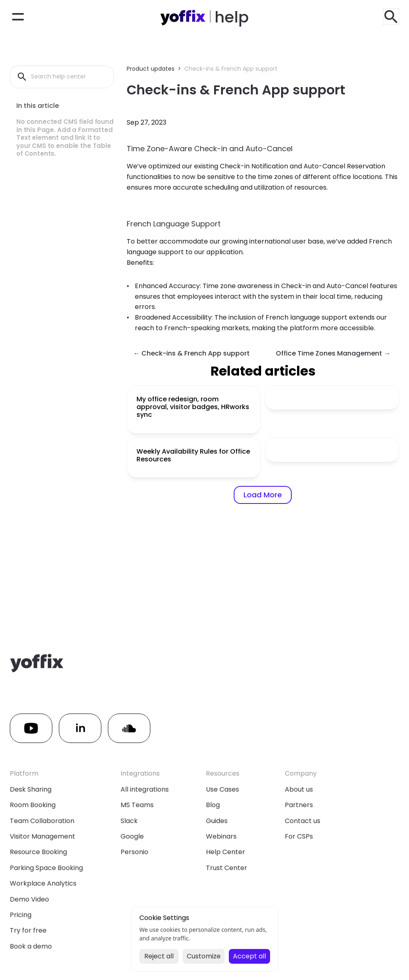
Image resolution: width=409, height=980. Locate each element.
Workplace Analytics (43, 883)
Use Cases (222, 789)
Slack (129, 821)
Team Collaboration (42, 821)
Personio (134, 852)
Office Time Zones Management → (333, 353)
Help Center (226, 852)
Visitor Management (42, 836)
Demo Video (29, 899)
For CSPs (299, 836)
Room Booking (33, 805)
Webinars (221, 836)
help (232, 17)
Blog (213, 805)
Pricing (21, 915)
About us (299, 789)
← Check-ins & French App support (191, 353)
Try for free (28, 930)
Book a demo (31, 946)
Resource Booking (38, 852)
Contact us (303, 821)
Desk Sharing (31, 789)
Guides (217, 821)
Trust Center (227, 868)
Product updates (151, 69)
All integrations (145, 789)
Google (132, 836)
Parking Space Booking (46, 868)
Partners (299, 805)
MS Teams (137, 805)
